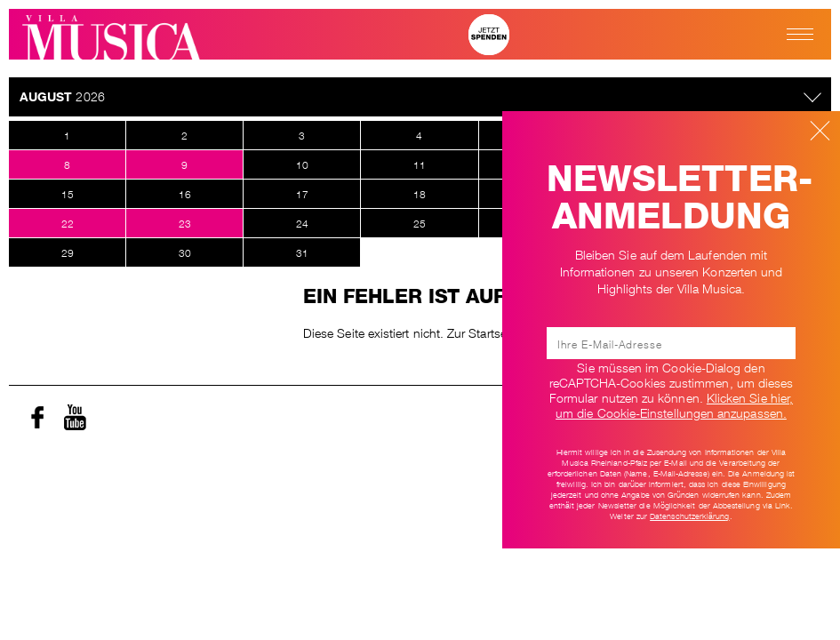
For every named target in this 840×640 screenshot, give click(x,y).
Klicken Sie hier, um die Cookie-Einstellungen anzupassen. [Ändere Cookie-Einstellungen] (674, 404)
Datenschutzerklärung (689, 516)
